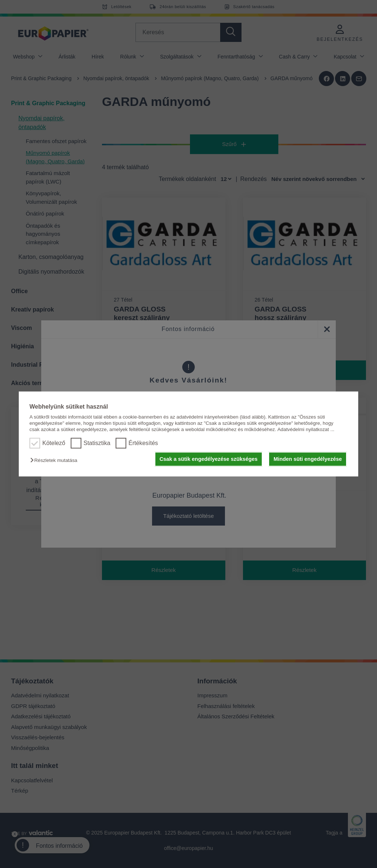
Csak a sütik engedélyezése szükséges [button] (208, 459)
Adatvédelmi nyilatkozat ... (306, 430)
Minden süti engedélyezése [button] (308, 459)
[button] (56, 460)
